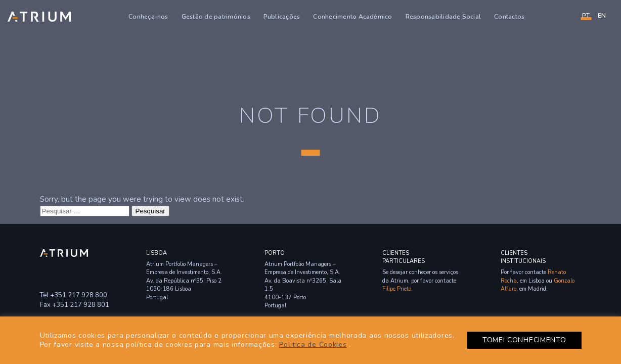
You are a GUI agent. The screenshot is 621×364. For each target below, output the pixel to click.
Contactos (509, 17)
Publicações (282, 17)
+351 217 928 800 (79, 295)
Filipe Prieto (397, 289)
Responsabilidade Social (443, 17)
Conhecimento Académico (352, 17)
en (602, 16)
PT (586, 16)
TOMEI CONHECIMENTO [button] (524, 340)
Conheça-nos (148, 17)
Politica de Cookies (313, 345)
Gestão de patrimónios (216, 17)
